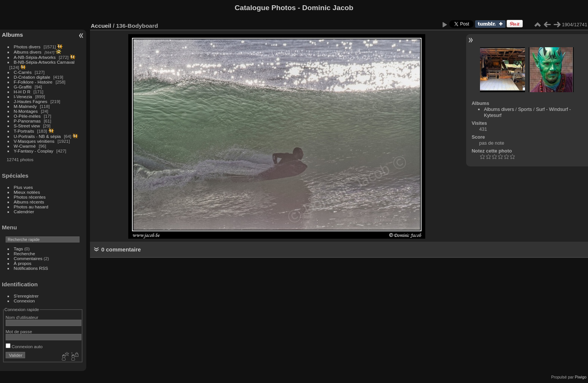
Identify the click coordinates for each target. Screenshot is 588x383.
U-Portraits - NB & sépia (37, 136)
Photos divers (27, 47)
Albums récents (29, 202)
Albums (12, 35)
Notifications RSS (31, 268)
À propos (23, 263)
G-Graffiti (23, 87)
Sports (525, 109)
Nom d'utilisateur (22, 317)
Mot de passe (19, 331)
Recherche (25, 254)
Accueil (101, 26)
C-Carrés (23, 72)
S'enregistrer (26, 296)
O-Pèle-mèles (27, 116)
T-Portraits (24, 131)
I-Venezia (23, 96)
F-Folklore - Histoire (33, 82)
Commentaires (28, 258)
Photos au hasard (31, 207)
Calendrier (24, 212)
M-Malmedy (25, 106)
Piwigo (581, 377)
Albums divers (28, 52)
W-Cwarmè (25, 146)
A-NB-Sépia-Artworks (35, 57)
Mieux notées (27, 192)
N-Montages (26, 111)
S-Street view (27, 126)
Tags (19, 249)
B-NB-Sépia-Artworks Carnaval (44, 62)
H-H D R (22, 92)
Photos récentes (30, 197)
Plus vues (23, 187)
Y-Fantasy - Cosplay (34, 151)
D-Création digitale (32, 77)
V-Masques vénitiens (34, 141)
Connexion (24, 301)
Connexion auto (24, 346)
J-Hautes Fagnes (31, 101)
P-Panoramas (27, 121)
